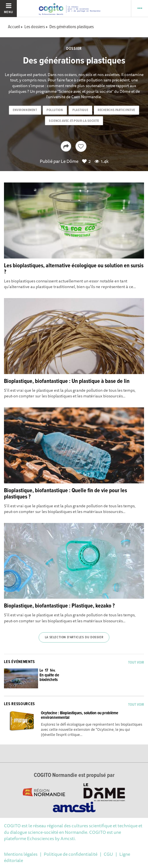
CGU (108, 854)
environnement (25, 110)
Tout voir (136, 663)
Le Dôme (70, 161)
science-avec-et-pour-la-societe (74, 121)
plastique (80, 110)
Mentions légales (21, 854)
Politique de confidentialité (71, 854)
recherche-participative (116, 110)
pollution (55, 110)
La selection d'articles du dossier (74, 637)
